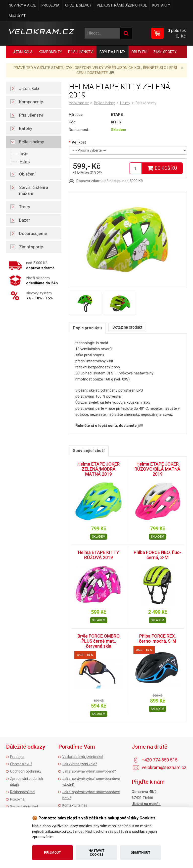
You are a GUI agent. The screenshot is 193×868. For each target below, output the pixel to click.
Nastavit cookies (96, 853)
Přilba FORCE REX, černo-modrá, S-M (158, 638)
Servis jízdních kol (24, 807)
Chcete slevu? (78, 5)
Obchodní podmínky (26, 771)
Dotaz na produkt (127, 327)
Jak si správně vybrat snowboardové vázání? (91, 782)
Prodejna (51, 5)
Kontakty (161, 5)
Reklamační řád (22, 792)
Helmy (25, 162)
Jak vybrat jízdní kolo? (80, 764)
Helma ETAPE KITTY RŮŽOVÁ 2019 (99, 555)
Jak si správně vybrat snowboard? (89, 771)
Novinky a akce (22, 5)
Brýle (24, 154)
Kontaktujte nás (75, 805)
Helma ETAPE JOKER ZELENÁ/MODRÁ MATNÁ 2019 (99, 469)
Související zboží (89, 451)
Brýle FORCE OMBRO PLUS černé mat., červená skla (99, 641)
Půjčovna (17, 799)
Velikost (79, 142)
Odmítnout (140, 853)
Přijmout (52, 853)
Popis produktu (87, 328)
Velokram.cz (79, 103)
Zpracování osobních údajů (27, 782)
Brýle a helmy (104, 103)
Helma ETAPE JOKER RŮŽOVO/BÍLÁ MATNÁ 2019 (157, 469)
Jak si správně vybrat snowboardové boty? (91, 795)
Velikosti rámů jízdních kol (122, 5)
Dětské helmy (146, 103)
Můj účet (17, 16)
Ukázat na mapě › (146, 804)
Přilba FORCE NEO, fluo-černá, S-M (158, 555)
